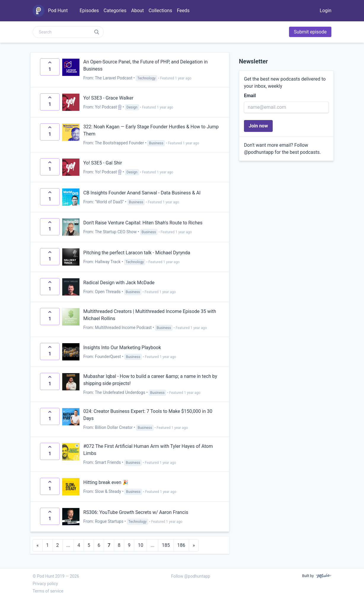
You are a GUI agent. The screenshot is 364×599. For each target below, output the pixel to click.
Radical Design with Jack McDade (119, 283)
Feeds (183, 11)
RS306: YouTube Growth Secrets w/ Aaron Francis (136, 512)
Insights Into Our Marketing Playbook (122, 348)
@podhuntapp (259, 152)
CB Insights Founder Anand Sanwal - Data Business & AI (142, 193)
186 (181, 545)
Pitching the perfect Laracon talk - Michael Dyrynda (137, 253)
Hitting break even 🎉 (106, 482)
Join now (258, 126)
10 (141, 545)
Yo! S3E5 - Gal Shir (103, 163)
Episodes (89, 11)
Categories (115, 11)
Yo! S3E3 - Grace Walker (108, 98)
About (138, 11)
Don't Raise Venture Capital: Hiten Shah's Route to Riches (143, 223)
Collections (160, 11)
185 (166, 545)
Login (326, 11)
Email (250, 96)
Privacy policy (45, 584)
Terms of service (48, 591)
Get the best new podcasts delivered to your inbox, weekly (285, 83)
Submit (310, 32)
